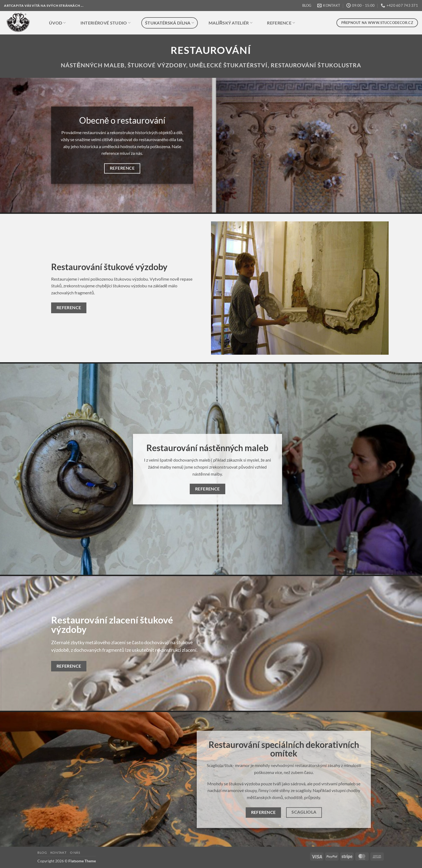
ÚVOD (57, 23)
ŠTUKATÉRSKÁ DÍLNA (170, 23)
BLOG (307, 5)
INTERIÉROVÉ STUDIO (105, 23)
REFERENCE (281, 23)
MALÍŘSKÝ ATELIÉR (231, 23)
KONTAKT (58, 853)
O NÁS (75, 853)
